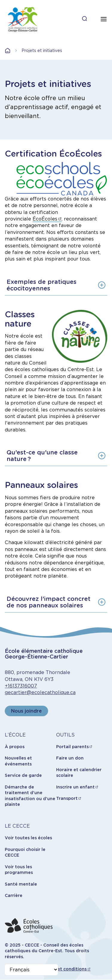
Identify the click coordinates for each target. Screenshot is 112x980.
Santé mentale (21, 884)
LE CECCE (17, 826)
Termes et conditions (63, 969)
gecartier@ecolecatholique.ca (40, 692)
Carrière (14, 895)
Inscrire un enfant (75, 787)
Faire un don (70, 758)
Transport (67, 798)
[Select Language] (31, 970)
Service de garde (23, 775)
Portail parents (72, 747)
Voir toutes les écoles (28, 838)
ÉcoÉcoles (45, 219)
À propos (15, 747)
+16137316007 (21, 686)
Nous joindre (26, 711)
